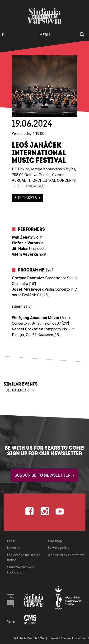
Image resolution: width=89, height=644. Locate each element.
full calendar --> (19, 390)
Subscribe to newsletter (43, 475)
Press (11, 541)
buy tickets (26, 198)
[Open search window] (82, 35)
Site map (55, 541)
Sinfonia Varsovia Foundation (21, 570)
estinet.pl (84, 638)
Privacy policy (59, 548)
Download (15, 548)
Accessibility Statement (66, 555)
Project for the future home (24, 558)
